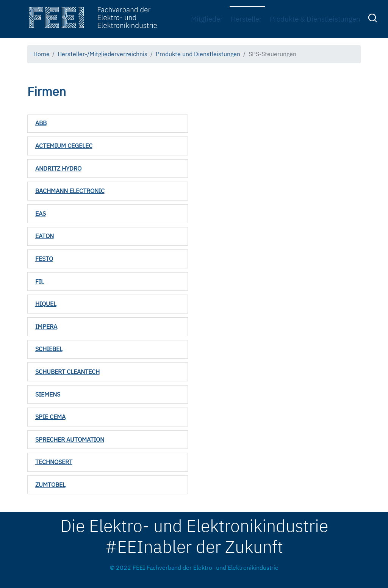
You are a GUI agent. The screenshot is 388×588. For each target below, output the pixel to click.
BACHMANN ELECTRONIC (70, 191)
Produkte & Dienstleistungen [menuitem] (315, 19)
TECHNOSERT (54, 462)
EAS (41, 213)
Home (41, 54)
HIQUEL (46, 304)
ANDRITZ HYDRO (58, 168)
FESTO (44, 259)
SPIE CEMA (50, 417)
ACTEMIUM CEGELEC (64, 146)
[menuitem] (374, 19)
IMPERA (46, 326)
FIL (40, 281)
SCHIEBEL (49, 349)
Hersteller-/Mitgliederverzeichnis (102, 54)
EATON (45, 236)
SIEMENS (48, 394)
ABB (41, 123)
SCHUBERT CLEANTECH (67, 372)
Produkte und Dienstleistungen (198, 54)
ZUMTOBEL (50, 485)
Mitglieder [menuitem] (207, 19)
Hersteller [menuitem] (246, 19)
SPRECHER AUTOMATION (70, 439)
